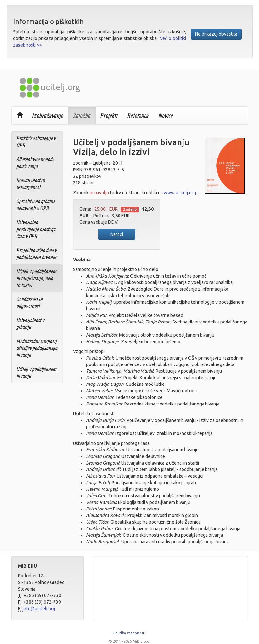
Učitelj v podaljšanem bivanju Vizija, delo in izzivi (37, 278)
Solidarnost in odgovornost (30, 302)
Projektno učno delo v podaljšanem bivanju (37, 254)
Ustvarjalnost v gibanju (31, 323)
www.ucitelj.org (180, 193)
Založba (82, 115)
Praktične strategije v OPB (36, 142)
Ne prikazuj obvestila (216, 34)
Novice (166, 115)
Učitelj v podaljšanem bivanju (37, 372)
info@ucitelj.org (39, 609)
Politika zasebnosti (129, 633)
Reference (138, 115)
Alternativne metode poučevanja (36, 163)
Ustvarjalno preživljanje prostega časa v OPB (36, 229)
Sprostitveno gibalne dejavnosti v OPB (36, 205)
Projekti (109, 115)
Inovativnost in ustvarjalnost (31, 184)
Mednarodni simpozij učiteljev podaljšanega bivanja (37, 348)
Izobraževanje (48, 115)
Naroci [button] (117, 234)
